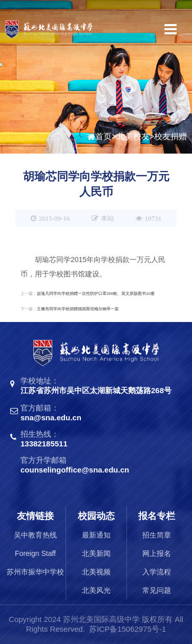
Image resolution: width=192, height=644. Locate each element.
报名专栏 (157, 516)
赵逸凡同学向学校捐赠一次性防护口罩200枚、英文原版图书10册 (96, 294)
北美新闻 (96, 553)
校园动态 (96, 516)
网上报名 (157, 553)
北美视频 (96, 572)
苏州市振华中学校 (35, 572)
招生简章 (157, 535)
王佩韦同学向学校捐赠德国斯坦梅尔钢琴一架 (78, 309)
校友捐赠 (170, 137)
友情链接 (35, 516)
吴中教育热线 (35, 535)
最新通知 (96, 535)
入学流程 (157, 572)
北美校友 (133, 137)
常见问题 (157, 590)
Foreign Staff (35, 553)
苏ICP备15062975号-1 (127, 629)
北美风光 (96, 590)
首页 (103, 137)
